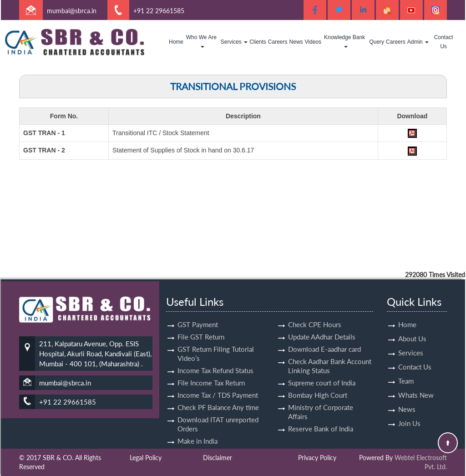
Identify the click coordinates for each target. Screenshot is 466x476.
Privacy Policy (317, 458)
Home (176, 42)
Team (406, 370)
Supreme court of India (322, 372)
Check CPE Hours (315, 314)
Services (234, 42)
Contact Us (443, 42)
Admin (418, 42)
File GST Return (201, 326)
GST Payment (198, 314)
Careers (278, 42)
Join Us (409, 413)
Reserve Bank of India (321, 418)
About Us (412, 328)
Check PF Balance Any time (218, 397)
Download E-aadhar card (324, 339)
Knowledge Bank (345, 41)
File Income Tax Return (211, 372)
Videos (313, 42)
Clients (258, 42)
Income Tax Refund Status (215, 360)
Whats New (416, 385)
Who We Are (202, 41)
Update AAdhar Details (322, 326)
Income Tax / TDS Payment (218, 385)
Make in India (198, 430)
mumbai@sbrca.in (72, 11)
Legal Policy (146, 458)
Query (377, 42)
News (296, 42)
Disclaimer (218, 458)
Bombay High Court (318, 385)
